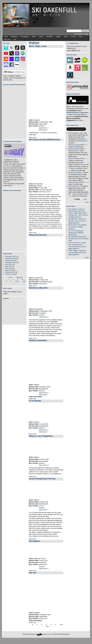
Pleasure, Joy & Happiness (41, 436)
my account (78, 34)
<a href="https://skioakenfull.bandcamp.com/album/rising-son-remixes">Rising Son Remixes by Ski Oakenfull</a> (46, 257)
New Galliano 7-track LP (77, 209)
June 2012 (9, 264)
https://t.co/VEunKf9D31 (77, 145)
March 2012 (9, 270)
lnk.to (41, 506)
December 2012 (11, 256)
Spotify (42, 126)
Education (49, 37)
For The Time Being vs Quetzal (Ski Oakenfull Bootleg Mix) (76, 233)
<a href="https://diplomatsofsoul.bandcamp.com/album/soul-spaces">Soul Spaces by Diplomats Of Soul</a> (46, 550)
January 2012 (10, 274)
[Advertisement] (15, 312)
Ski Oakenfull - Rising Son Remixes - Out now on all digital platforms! (77, 221)
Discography (25, 37)
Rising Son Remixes (38, 235)
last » (48, 626)
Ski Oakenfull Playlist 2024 (77, 237)
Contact (73, 37)
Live (15, 40)
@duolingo (80, 162)
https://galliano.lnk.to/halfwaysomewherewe (44, 536)
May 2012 (9, 266)
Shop (81, 37)
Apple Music (44, 128)
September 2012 (11, 262)
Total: (74, 51)
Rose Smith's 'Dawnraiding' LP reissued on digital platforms (77, 227)
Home (6, 37)
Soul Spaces (34, 541)
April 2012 (9, 268)
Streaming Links (45, 192)
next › (17, 281)
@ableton (82, 139)
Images (58, 37)
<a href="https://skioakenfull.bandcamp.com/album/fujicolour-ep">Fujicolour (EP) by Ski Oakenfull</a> (14, 112)
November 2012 (11, 258)
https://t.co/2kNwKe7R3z (79, 168)
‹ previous (19, 277)
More (87, 258)
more (87, 202)
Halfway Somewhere (38, 340)
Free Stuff (7, 40)
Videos (41, 37)
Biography (14, 37)
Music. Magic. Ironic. (38, 46)
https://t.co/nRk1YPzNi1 (77, 159)
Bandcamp (43, 130)
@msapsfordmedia (78, 149)
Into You (32, 573)
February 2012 (10, 272)
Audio (34, 37)
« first (10, 277)
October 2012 (10, 260)
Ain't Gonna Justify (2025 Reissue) (44, 140)
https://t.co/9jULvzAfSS (77, 182)
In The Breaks (35, 401)
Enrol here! (80, 120)
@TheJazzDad (77, 172)
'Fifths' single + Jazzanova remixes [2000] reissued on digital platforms (77, 252)
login (86, 34)
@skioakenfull (83, 141)
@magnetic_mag (77, 133)
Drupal (49, 634)
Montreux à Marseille (38, 288)
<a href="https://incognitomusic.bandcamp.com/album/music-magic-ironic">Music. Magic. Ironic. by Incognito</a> (52, 84)
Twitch (8, 166)
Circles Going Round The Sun (42, 479)
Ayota (66, 37)
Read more (33, 137)
